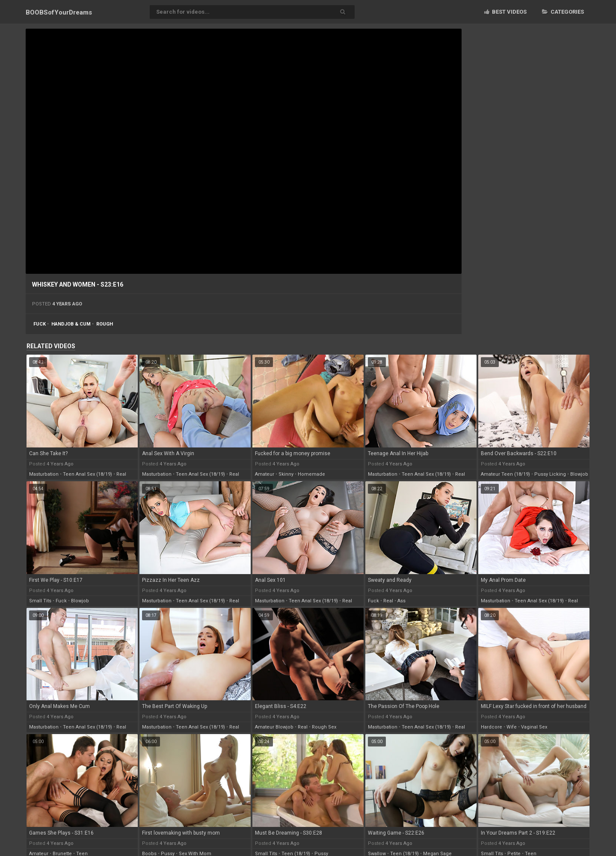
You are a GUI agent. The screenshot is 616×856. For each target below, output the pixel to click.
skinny (286, 474)
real (121, 474)
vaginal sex (534, 727)
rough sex (324, 727)
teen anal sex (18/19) (87, 474)
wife (512, 727)
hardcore (492, 727)
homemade (311, 474)
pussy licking (550, 474)
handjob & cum (71, 324)
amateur (265, 474)
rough (105, 324)
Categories (563, 12)
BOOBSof (59, 12)
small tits (40, 601)
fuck (40, 324)
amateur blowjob (274, 727)
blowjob (579, 474)
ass (401, 601)
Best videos (505, 12)
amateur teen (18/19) (505, 474)
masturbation (44, 474)
